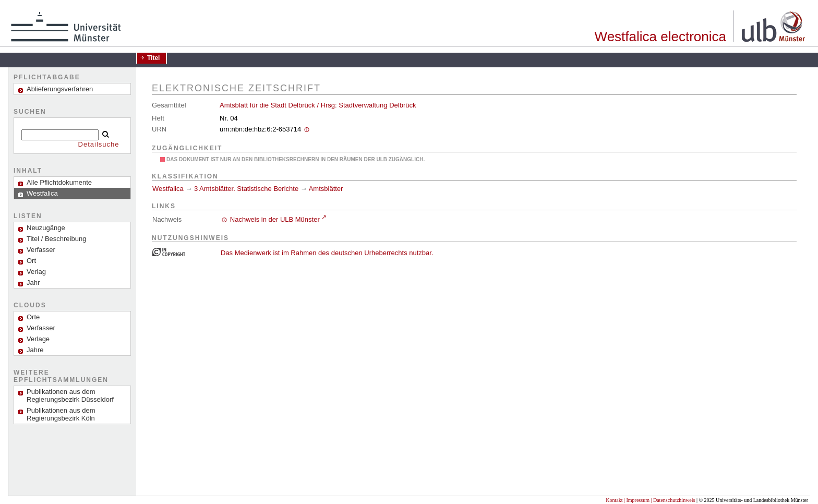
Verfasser (41, 250)
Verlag (36, 272)
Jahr (33, 283)
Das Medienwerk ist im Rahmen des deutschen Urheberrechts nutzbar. (327, 253)
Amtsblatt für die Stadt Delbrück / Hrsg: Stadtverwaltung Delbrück (318, 105)
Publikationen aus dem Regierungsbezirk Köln (61, 414)
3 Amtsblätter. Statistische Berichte (246, 189)
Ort (31, 261)
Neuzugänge (46, 228)
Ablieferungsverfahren (60, 89)
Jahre (35, 350)
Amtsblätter (326, 189)
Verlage (38, 339)
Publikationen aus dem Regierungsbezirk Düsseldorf (70, 395)
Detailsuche (99, 144)
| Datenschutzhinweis (673, 500)
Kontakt (614, 500)
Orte (33, 317)
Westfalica (168, 189)
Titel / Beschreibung (56, 239)
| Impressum (637, 500)
